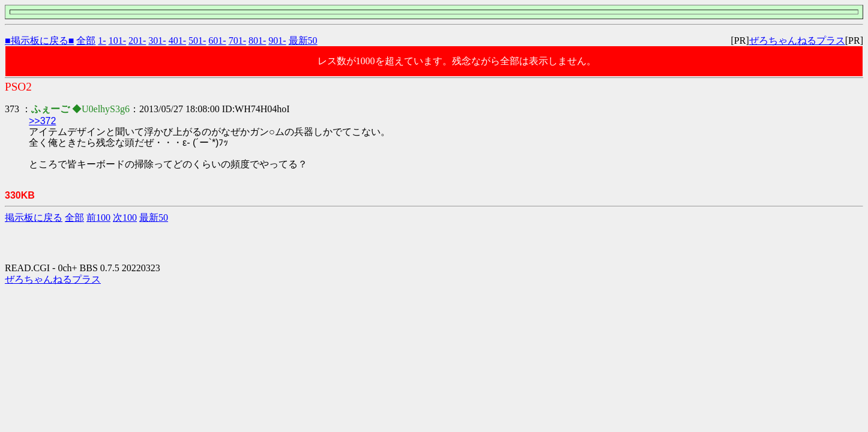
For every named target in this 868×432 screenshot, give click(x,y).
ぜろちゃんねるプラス (797, 40)
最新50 (303, 40)
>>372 (42, 121)
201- (137, 40)
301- (157, 40)
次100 (125, 217)
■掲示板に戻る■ (39, 40)
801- (257, 40)
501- (197, 40)
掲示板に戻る (34, 217)
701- (237, 40)
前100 (98, 217)
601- (217, 40)
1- (102, 40)
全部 (86, 40)
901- (277, 40)
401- (177, 40)
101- (117, 40)
